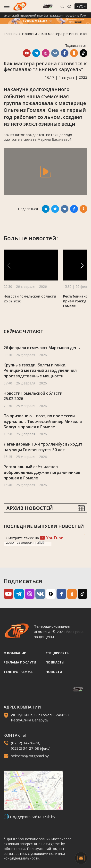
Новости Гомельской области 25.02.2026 (33, 396)
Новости (29, 34)
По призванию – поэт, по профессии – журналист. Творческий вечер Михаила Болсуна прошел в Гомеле (43, 421)
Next (43, 542)
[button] (82, 266)
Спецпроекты (58, 653)
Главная (11, 34)
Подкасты (55, 662)
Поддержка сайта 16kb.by (33, 817)
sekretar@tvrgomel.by (30, 756)
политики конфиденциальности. (34, 856)
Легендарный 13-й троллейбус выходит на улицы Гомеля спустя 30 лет (43, 447)
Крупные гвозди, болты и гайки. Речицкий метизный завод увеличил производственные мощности (40, 370)
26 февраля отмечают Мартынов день (42, 348)
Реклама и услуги (20, 662)
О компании (15, 653)
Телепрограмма (18, 672)
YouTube (52, 538)
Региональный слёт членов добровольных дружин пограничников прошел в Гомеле (42, 472)
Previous (40, 542)
